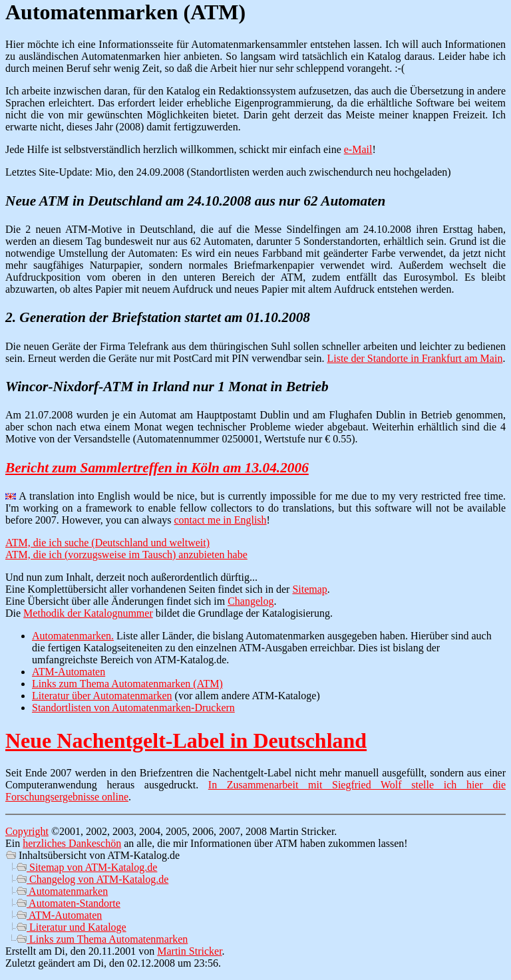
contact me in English (221, 520)
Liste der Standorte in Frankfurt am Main (415, 358)
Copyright (27, 831)
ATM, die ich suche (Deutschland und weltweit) (107, 543)
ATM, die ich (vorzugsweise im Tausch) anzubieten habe (126, 555)
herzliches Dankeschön (72, 843)
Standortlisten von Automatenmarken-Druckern (133, 708)
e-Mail (358, 149)
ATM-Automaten (69, 672)
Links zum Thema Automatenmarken (102, 939)
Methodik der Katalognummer (88, 613)
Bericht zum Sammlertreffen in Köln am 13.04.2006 (157, 468)
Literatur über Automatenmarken (102, 696)
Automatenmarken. (73, 636)
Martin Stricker (189, 951)
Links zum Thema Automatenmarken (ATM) (127, 684)
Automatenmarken (62, 891)
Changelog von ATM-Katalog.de (92, 879)
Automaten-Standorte (68, 903)
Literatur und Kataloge (71, 927)
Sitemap (309, 589)
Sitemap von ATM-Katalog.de (86, 867)
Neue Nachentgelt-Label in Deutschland (186, 740)
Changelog (251, 601)
